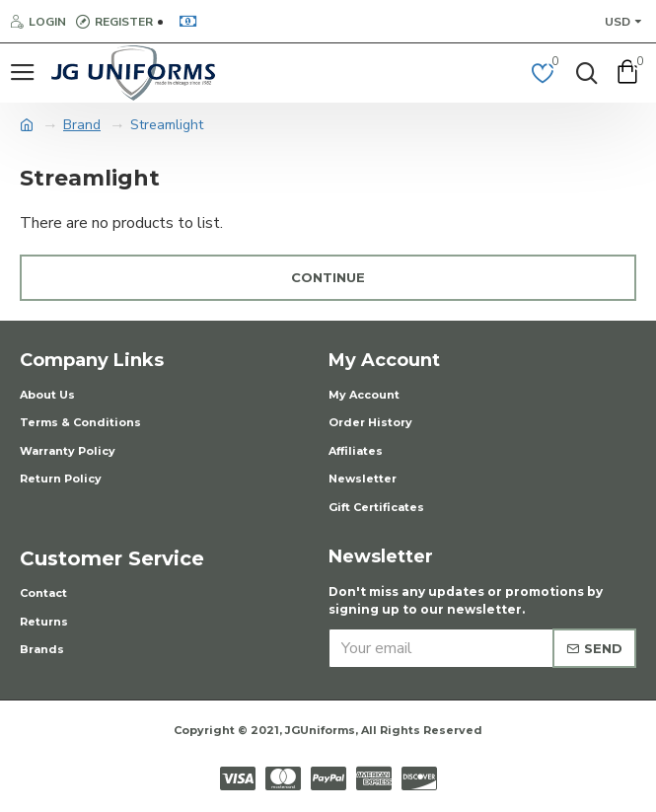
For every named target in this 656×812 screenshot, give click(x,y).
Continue (328, 277)
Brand (82, 125)
